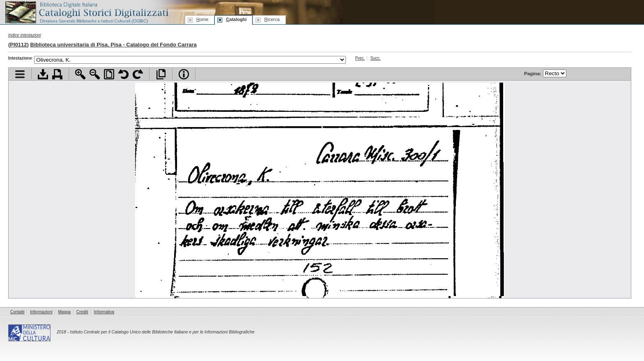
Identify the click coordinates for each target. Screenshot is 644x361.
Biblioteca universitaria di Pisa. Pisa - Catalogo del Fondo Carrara (114, 45)
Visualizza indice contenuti (20, 74)
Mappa (65, 312)
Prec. (360, 58)
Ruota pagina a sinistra (123, 74)
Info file (184, 74)
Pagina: (545, 73)
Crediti (82, 312)
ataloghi (236, 19)
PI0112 (18, 45)
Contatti (17, 312)
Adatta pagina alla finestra (109, 74)
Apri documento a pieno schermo (161, 74)
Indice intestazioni (25, 35)
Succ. (376, 58)
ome (202, 19)
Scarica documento (43, 74)
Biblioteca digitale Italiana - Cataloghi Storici (86, 12)
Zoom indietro (95, 74)
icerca (272, 19)
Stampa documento (57, 74)
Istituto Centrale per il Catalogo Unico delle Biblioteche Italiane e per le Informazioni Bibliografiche (162, 332)
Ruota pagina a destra (138, 74)
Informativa (104, 312)
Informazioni (41, 312)
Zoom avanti (80, 74)
